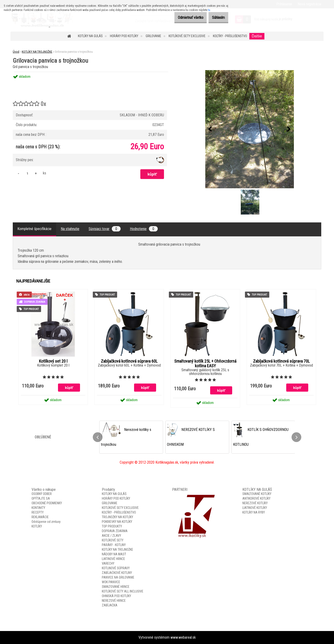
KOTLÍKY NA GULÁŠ (90, 36)
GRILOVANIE (153, 36)
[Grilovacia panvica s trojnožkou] (250, 129)
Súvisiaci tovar (105, 229)
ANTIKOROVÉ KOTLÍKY (256, 498)
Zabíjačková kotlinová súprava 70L (281, 361)
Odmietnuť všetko (183, 18)
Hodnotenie (144, 229)
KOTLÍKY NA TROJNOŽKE (37, 52)
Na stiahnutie (70, 229)
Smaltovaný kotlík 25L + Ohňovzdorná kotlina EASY (205, 364)
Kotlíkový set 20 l (53, 361)
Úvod (16, 52)
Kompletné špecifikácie (34, 229)
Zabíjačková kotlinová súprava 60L (129, 361)
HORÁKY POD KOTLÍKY (124, 36)
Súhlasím (216, 18)
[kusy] (27, 173)
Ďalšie (257, 36)
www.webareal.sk (183, 637)
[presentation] (210, 129)
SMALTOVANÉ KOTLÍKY (257, 494)
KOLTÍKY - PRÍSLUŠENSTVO (230, 36)
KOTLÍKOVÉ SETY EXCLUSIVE (187, 36)
